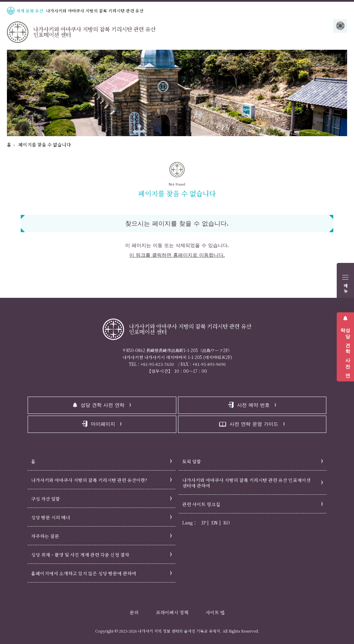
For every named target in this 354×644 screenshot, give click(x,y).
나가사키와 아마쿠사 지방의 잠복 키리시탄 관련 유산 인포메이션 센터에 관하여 (246, 483)
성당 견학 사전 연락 (345, 350)
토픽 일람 (192, 461)
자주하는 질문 (45, 536)
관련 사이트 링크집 (201, 504)
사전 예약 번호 (253, 405)
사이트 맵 (215, 612)
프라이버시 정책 (172, 612)
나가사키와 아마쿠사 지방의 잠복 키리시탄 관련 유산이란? (89, 480)
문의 (134, 612)
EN (215, 523)
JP (204, 523)
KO (227, 523)
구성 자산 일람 (46, 499)
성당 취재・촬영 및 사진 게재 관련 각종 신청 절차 (80, 555)
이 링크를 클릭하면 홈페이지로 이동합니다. (177, 255)
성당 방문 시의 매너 (51, 517)
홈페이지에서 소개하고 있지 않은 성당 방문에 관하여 (84, 573)
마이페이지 (103, 424)
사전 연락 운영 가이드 (254, 424)
